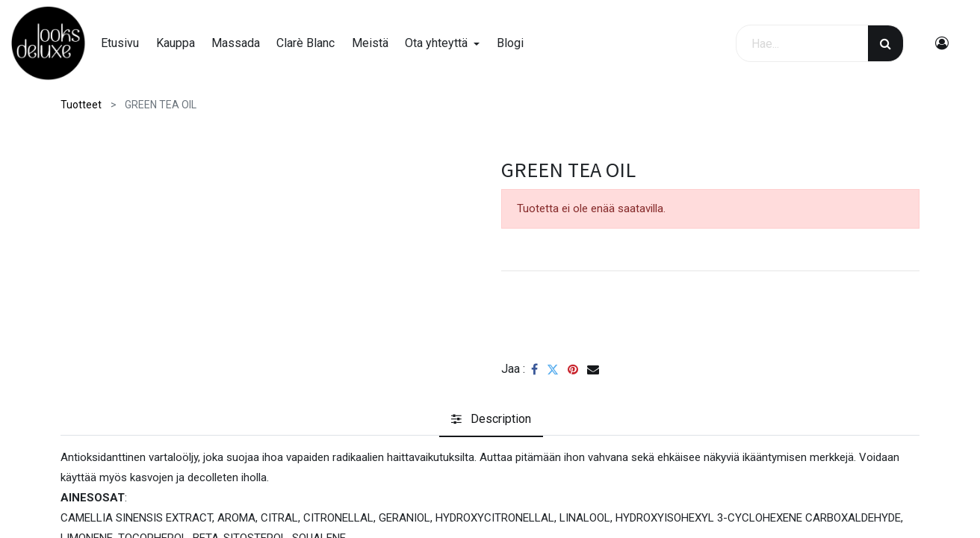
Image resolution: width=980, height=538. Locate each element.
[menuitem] (125, 43)
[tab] (491, 419)
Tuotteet (81, 105)
